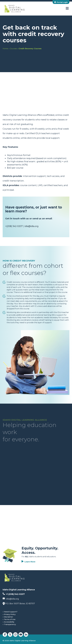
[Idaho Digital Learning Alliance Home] (15, 9)
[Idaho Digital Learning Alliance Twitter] (10, 634)
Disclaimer (9, 617)
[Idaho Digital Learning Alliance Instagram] (15, 634)
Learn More (30, 562)
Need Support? (11, 612)
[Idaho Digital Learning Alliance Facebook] (5, 634)
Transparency (10, 624)
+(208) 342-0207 (14, 226)
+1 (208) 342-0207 (14, 594)
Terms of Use (10, 619)
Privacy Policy (10, 614)
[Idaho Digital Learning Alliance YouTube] (21, 634)
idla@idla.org (31, 226)
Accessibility (9, 622)
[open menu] (67, 8)
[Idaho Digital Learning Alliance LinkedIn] (26, 634)
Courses (13, 49)
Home (5, 49)
